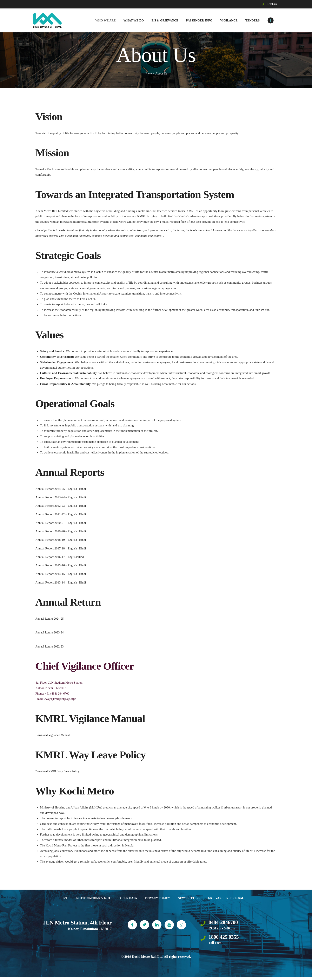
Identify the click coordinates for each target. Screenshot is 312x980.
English (73, 489)
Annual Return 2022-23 (50, 647)
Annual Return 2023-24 (50, 633)
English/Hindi (77, 557)
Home (148, 74)
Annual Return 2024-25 (50, 619)
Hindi (83, 489)
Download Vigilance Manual (53, 736)
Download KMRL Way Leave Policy (58, 772)
